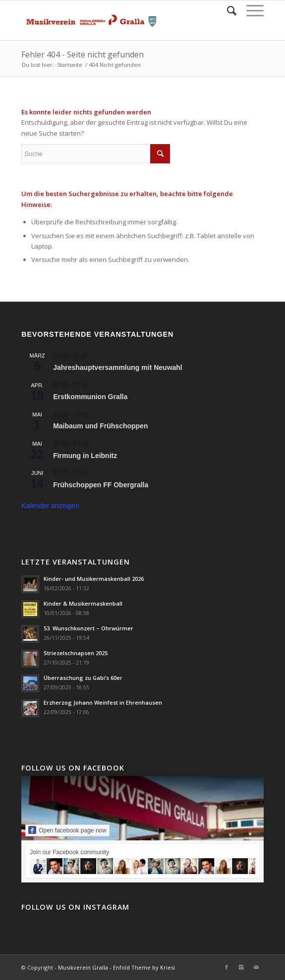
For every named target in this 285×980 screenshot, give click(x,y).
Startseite (70, 65)
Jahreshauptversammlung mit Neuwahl (118, 367)
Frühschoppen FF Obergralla (101, 485)
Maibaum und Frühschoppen (100, 426)
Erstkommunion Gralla (90, 397)
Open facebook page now (67, 830)
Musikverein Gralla (83, 967)
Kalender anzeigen (50, 506)
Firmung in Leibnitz (85, 456)
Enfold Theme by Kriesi (144, 967)
